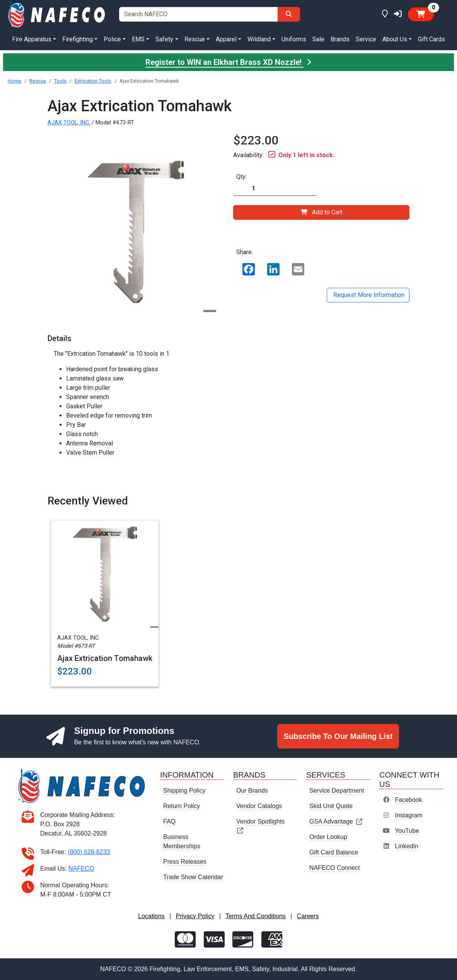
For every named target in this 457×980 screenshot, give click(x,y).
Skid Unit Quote (331, 806)
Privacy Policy (195, 916)
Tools (60, 81)
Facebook (408, 800)
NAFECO (81, 869)
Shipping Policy (184, 791)
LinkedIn (407, 846)
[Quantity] (275, 189)
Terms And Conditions (256, 916)
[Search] (289, 14)
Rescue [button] (195, 39)
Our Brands (252, 791)
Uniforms (294, 39)
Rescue (38, 81)
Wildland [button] (259, 39)
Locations (151, 916)
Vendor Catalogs (259, 806)
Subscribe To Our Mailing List (338, 736)
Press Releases (185, 862)
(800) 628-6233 (89, 852)
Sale (318, 39)
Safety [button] (164, 39)
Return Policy (182, 806)
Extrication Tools (93, 81)
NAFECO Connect (335, 868)
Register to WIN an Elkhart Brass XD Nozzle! (228, 62)
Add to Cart (321, 212)
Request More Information (368, 295)
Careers (308, 916)
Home (14, 81)
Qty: (241, 177)
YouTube (407, 831)
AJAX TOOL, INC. (69, 123)
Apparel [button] (226, 39)
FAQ (169, 821)
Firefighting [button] (78, 39)
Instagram (408, 815)
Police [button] (112, 39)
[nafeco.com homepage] (57, 14)
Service (366, 39)
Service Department (337, 791)
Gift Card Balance (334, 852)
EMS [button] (138, 39)
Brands (340, 39)
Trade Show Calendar (193, 877)
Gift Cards (431, 39)
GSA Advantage (336, 821)
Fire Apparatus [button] (32, 39)
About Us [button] (395, 39)
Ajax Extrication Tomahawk (105, 658)
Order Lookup (328, 837)
